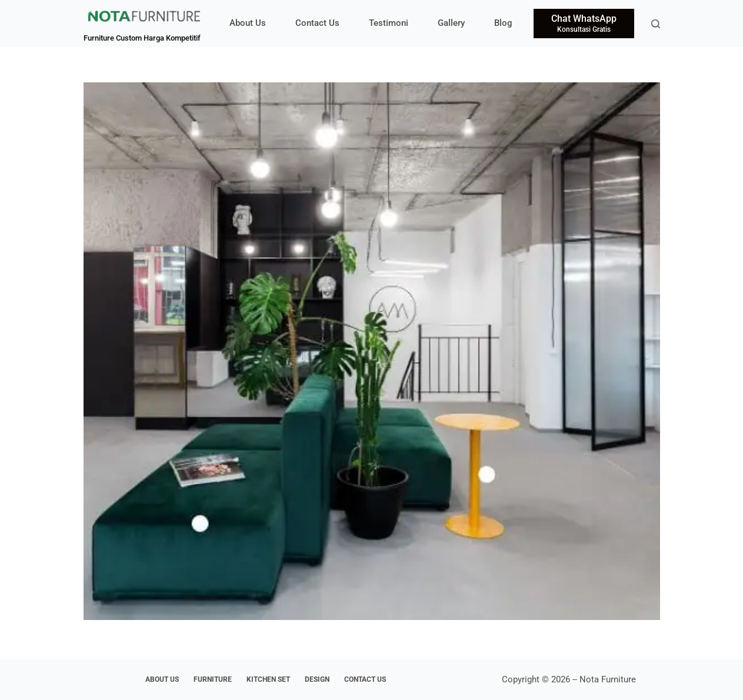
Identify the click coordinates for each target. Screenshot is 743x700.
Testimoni (389, 23)
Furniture (213, 679)
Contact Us (317, 23)
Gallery (451, 23)
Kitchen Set (268, 679)
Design (317, 679)
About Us (248, 23)
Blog (503, 23)
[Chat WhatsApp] (584, 24)
